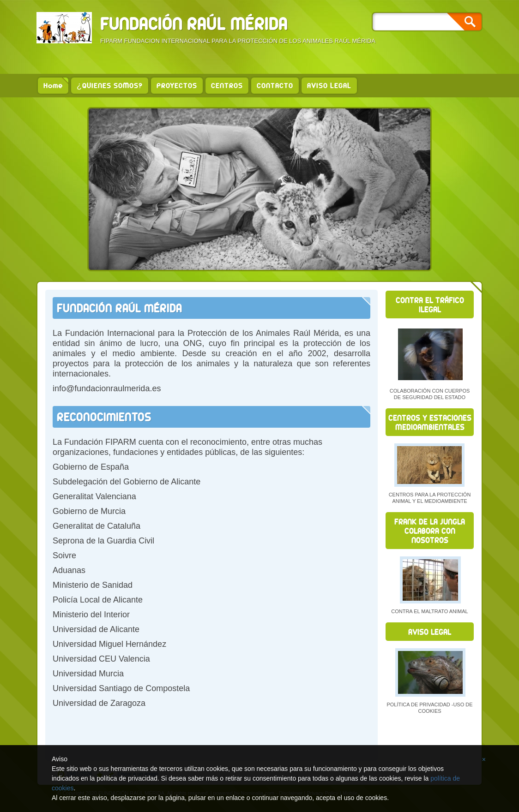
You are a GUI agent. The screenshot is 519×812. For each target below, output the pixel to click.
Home (53, 85)
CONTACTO (275, 85)
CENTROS (227, 85)
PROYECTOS (177, 85)
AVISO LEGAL (329, 85)
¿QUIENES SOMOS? (110, 85)
